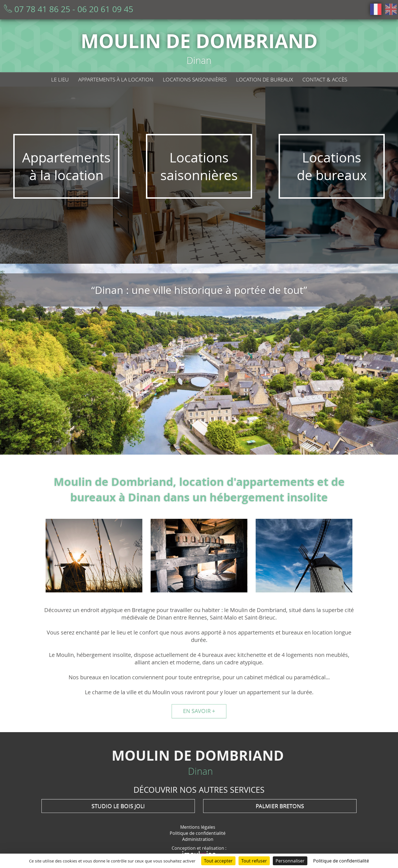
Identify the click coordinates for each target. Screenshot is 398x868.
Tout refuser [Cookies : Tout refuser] (254, 861)
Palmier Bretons (280, 806)
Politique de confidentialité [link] (341, 861)
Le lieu (60, 79)
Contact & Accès (325, 79)
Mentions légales (198, 827)
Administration (198, 839)
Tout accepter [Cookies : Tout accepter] (218, 861)
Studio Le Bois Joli (118, 806)
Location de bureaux (265, 79)
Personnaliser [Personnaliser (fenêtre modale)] (290, 861)
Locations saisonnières (195, 79)
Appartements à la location (116, 79)
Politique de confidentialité (198, 833)
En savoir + (199, 711)
